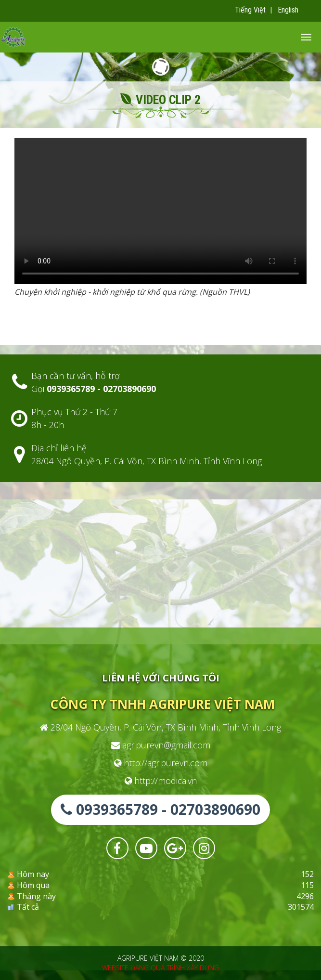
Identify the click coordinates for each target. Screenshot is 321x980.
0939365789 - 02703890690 (160, 809)
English (288, 10)
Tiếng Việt (250, 10)
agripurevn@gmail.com (161, 745)
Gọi (94, 389)
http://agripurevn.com (161, 763)
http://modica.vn (161, 781)
